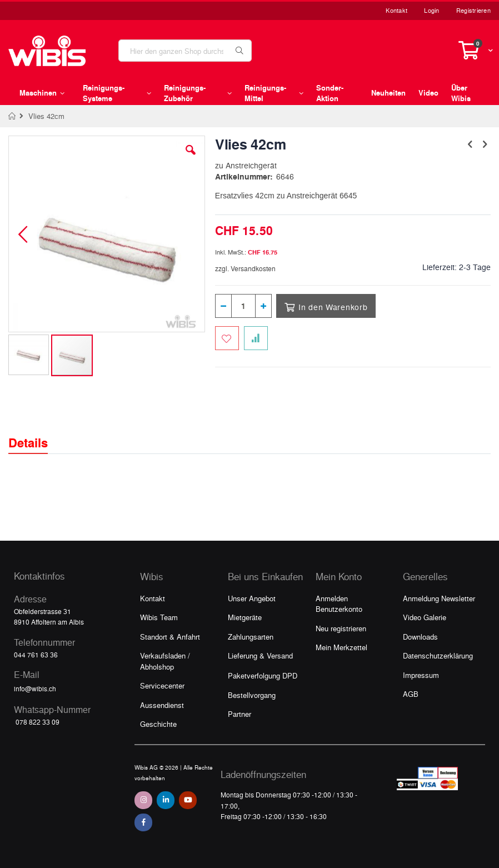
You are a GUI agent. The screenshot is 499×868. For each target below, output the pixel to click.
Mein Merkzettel (341, 647)
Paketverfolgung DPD (263, 675)
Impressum (421, 675)
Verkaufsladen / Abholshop (165, 661)
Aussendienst (162, 705)
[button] (191, 158)
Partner (239, 714)
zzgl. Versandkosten (245, 268)
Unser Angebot (252, 598)
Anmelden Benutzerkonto (339, 604)
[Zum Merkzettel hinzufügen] (227, 338)
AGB (411, 694)
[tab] (36, 433)
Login (431, 10)
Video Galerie (425, 617)
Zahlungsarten (251, 637)
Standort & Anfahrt (170, 637)
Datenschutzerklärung (438, 655)
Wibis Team (159, 617)
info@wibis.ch (35, 689)
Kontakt (396, 10)
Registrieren (473, 10)
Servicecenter (162, 685)
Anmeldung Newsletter (439, 598)
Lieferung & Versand (260, 655)
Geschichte (158, 724)
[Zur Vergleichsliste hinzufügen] (256, 338)
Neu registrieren (341, 628)
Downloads (420, 637)
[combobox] (185, 51)
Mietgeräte (245, 617)
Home (13, 116)
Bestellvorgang (252, 695)
